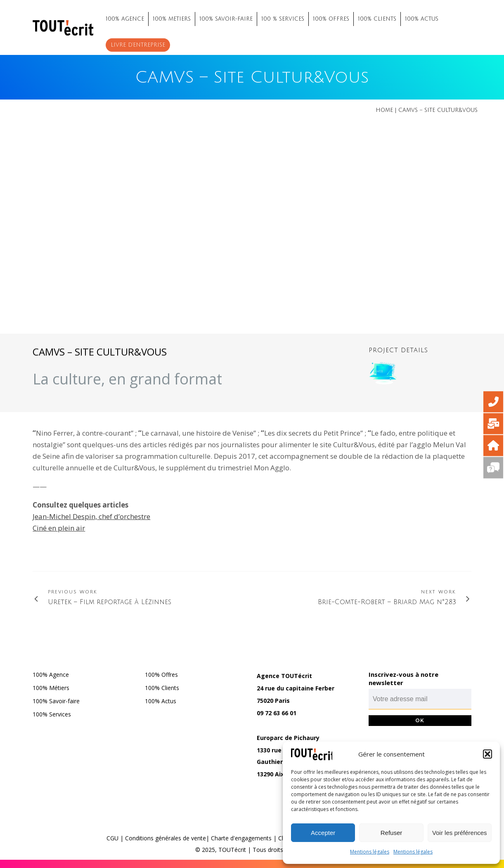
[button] (487, 754)
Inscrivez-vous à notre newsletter (403, 678)
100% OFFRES (331, 19)
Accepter (323, 833)
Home (384, 110)
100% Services (52, 714)
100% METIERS (172, 19)
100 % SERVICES (283, 19)
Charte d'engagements (241, 838)
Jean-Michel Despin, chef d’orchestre (91, 516)
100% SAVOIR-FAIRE (226, 19)
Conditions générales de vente (166, 838)
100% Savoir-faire (56, 701)
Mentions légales (370, 852)
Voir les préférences (460, 833)
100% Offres (161, 675)
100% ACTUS (422, 19)
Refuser (392, 833)
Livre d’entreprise (138, 45)
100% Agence (51, 675)
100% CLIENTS (377, 19)
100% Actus (161, 701)
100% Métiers (51, 688)
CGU (112, 838)
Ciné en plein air (59, 528)
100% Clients (162, 688)
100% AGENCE (125, 19)
